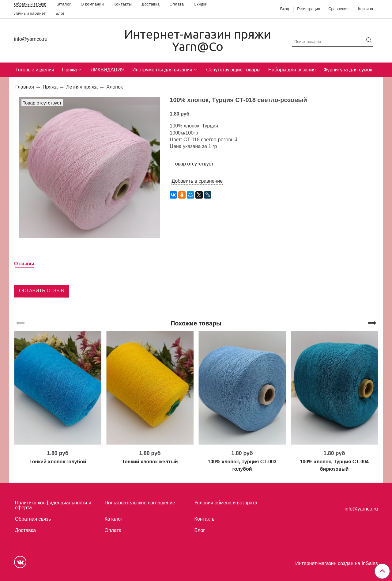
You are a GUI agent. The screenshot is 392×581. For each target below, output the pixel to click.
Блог (60, 13)
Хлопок (115, 87)
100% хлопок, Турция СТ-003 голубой (242, 465)
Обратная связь (33, 519)
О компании (92, 4)
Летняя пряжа (82, 87)
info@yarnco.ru (31, 39)
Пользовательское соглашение (140, 503)
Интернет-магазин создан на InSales (337, 564)
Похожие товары (196, 323)
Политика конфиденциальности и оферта (53, 505)
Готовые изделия (35, 70)
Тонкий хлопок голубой (58, 462)
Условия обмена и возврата (226, 503)
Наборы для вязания (292, 70)
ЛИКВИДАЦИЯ (108, 70)
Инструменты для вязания (162, 70)
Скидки (200, 4)
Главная (25, 87)
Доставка (151, 4)
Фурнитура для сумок (348, 70)
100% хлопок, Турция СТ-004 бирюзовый (334, 465)
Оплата (177, 4)
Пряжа (69, 70)
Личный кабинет (30, 13)
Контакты (123, 4)
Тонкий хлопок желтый (150, 462)
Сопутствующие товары (233, 70)
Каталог (63, 4)
